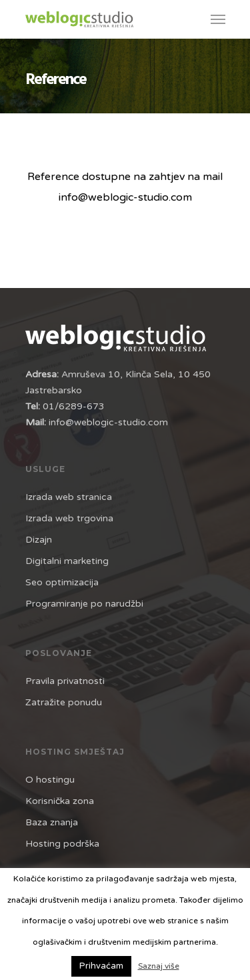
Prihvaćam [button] (101, 966)
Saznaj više (159, 966)
